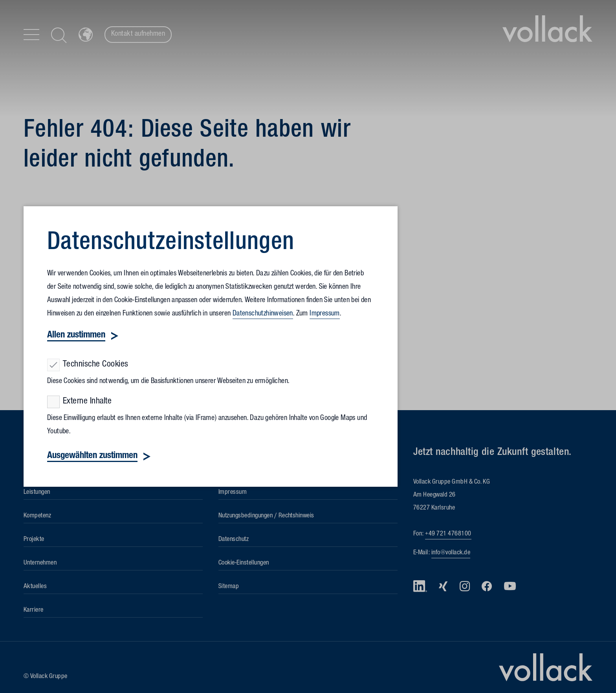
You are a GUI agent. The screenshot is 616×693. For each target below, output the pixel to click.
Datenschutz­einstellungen (171, 245)
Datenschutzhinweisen (263, 314)
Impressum (325, 314)
